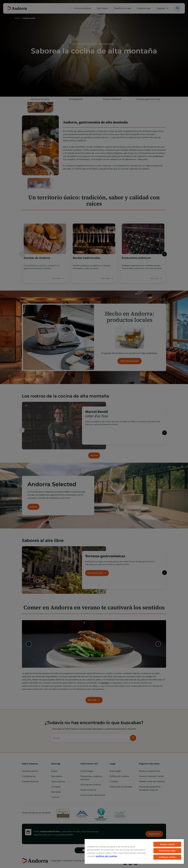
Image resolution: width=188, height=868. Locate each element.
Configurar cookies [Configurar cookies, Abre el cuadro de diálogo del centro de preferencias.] (167, 857)
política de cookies (107, 856)
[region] (134, 851)
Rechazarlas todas (167, 851)
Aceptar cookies (167, 844)
